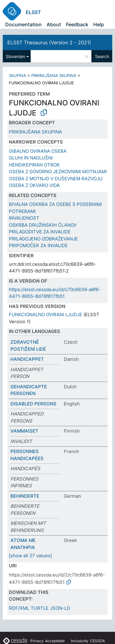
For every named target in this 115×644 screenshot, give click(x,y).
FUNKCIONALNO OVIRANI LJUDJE (46, 315)
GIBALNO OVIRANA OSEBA (38, 151)
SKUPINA (17, 75)
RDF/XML (19, 608)
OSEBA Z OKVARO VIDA (34, 185)
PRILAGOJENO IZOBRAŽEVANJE (43, 239)
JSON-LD (60, 608)
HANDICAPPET (27, 359)
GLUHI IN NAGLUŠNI (31, 158)
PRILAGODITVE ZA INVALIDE (40, 232)
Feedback (77, 24)
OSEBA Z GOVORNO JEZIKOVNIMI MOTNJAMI (58, 172)
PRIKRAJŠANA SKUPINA (54, 75)
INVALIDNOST (24, 218)
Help (99, 24)
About (54, 24)
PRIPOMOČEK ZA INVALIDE (38, 245)
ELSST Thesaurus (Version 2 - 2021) (49, 42)
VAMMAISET (24, 431)
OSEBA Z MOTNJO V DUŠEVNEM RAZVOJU (56, 179)
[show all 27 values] (30, 556)
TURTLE (40, 608)
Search (102, 56)
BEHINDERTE (25, 496)
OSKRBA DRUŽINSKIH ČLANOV (43, 225)
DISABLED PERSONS (33, 404)
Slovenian (15, 56)
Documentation (23, 24)
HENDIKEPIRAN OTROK (34, 165)
